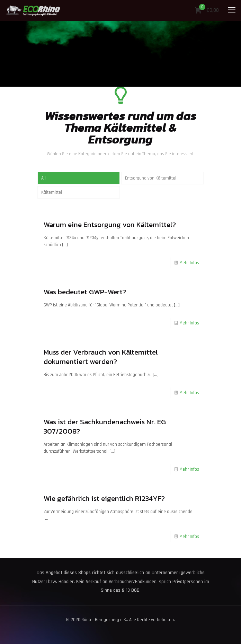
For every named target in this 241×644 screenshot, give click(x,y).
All (43, 178)
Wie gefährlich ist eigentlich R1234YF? (104, 498)
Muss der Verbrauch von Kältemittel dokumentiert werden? (101, 357)
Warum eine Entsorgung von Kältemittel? (110, 224)
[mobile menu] (232, 10)
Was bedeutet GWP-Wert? (85, 292)
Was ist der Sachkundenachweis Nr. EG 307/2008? (105, 426)
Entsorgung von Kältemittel (151, 178)
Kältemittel (52, 192)
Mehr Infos (189, 263)
